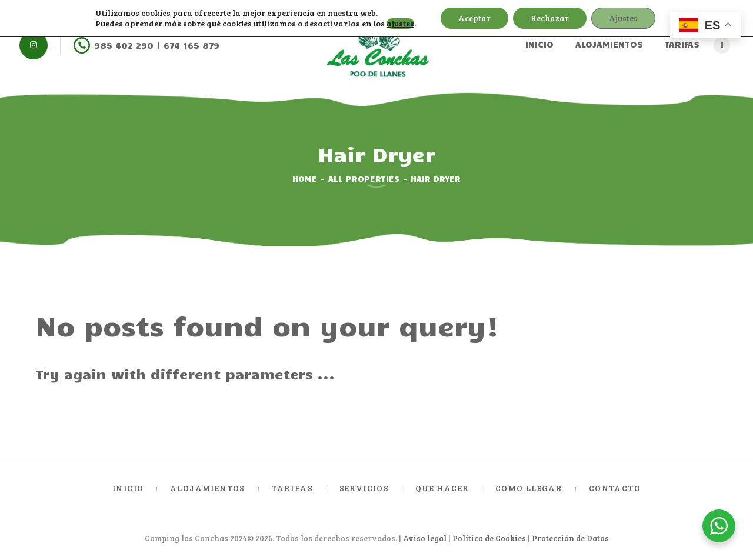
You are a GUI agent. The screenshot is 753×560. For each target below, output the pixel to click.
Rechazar (550, 18)
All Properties (364, 179)
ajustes (400, 24)
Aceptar (474, 18)
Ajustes (623, 18)
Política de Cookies (489, 538)
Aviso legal (425, 538)
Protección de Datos (570, 538)
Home (305, 179)
